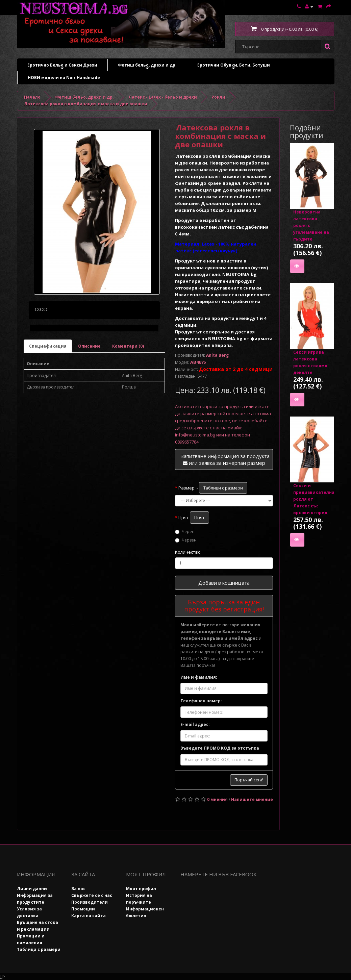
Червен (186, 540)
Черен (185, 532)
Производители (90, 902)
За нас (78, 889)
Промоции (83, 909)
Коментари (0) (128, 378)
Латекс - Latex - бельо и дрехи (163, 97)
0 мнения (217, 799)
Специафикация (48, 378)
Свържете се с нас (92, 895)
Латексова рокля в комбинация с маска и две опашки (86, 104)
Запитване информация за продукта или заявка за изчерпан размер (225, 459)
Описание (89, 378)
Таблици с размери (223, 488)
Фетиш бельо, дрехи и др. (147, 67)
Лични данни (32, 889)
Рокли (218, 97)
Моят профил (141, 889)
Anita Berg (217, 355)
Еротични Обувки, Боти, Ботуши (234, 67)
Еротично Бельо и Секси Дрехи (62, 67)
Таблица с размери (39, 949)
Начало (32, 97)
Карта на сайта (89, 916)
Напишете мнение (252, 799)
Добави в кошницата (224, 583)
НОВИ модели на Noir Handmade (64, 78)
